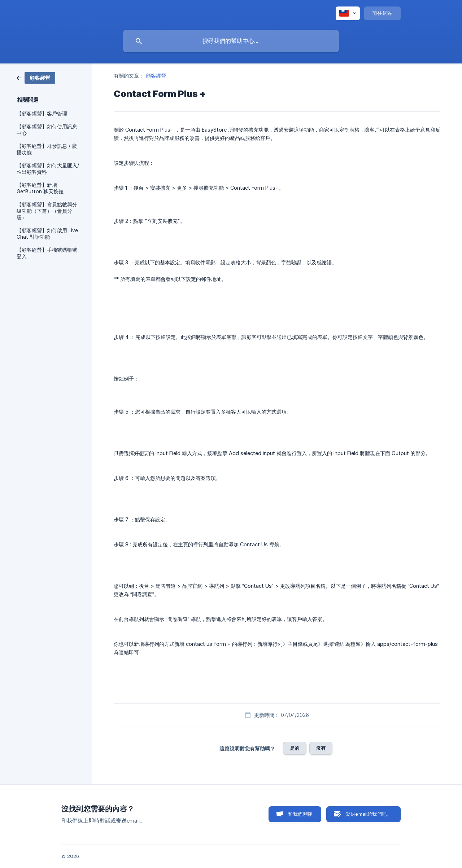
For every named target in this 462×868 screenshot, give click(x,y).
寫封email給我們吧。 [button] (369, 814)
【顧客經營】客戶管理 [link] (42, 114)
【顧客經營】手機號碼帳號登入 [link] (47, 253)
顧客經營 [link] (156, 76)
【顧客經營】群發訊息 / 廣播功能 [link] (47, 149)
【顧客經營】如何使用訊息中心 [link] (47, 130)
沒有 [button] (321, 748)
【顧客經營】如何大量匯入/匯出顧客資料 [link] (48, 169)
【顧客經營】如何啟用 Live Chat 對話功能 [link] (47, 234)
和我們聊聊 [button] (300, 814)
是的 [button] (295, 748)
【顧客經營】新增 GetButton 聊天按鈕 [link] (40, 188)
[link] (36, 77)
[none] (348, 13)
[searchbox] (231, 41)
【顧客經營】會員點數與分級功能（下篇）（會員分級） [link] (47, 211)
